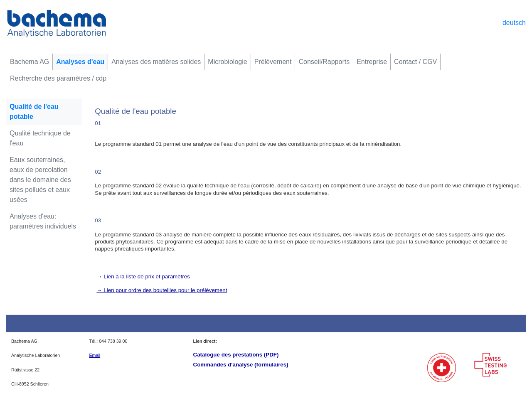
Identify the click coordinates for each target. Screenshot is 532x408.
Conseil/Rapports (324, 62)
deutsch (514, 23)
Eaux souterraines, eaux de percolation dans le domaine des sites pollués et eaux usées (40, 180)
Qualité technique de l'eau (40, 138)
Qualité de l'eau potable (34, 112)
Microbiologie (227, 62)
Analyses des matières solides (156, 62)
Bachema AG (30, 62)
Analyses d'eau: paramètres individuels (43, 221)
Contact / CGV (415, 62)
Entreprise (372, 62)
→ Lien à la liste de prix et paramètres (143, 277)
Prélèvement (273, 62)
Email (95, 355)
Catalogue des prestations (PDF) (236, 355)
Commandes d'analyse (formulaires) (241, 365)
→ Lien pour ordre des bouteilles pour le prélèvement (162, 290)
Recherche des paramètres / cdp (58, 78)
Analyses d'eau (80, 62)
